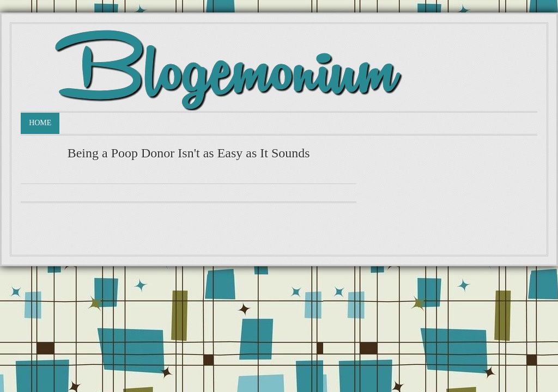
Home (40, 123)
